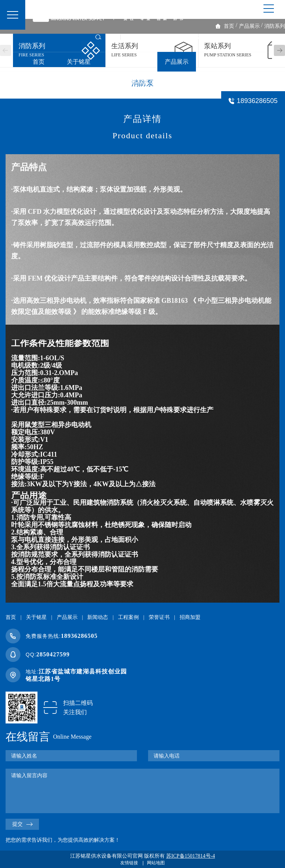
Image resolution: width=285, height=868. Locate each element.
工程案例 (45, 81)
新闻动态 (223, 62)
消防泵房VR (192, 37)
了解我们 (232, 37)
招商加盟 (137, 81)
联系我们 (183, 81)
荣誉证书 (91, 81)
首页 (39, 62)
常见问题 (229, 81)
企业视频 (267, 37)
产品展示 (177, 62)
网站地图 (156, 863)
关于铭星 (79, 62)
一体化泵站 (128, 62)
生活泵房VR (149, 37)
